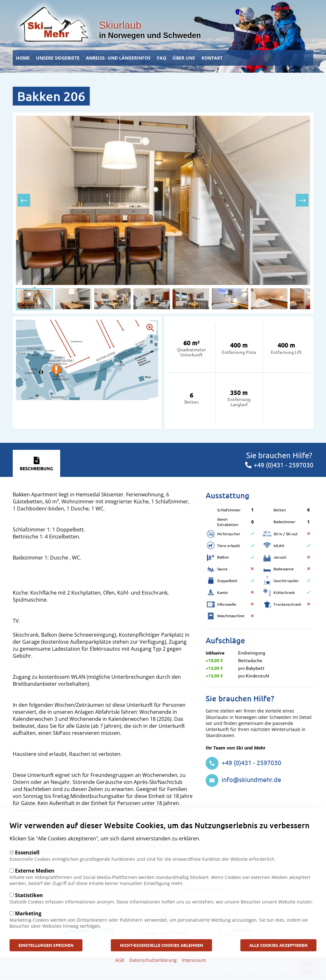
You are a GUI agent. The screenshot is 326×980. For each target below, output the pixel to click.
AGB (120, 960)
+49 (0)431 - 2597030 (243, 762)
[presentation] (24, 200)
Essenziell (27, 852)
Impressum (194, 960)
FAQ (162, 58)
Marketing (28, 912)
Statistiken (29, 894)
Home (23, 58)
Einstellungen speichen (52, 945)
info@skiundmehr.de (243, 779)
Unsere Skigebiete (58, 58)
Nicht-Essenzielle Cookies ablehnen (161, 945)
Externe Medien (35, 870)
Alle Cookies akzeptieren (273, 945)
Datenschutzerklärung (153, 960)
